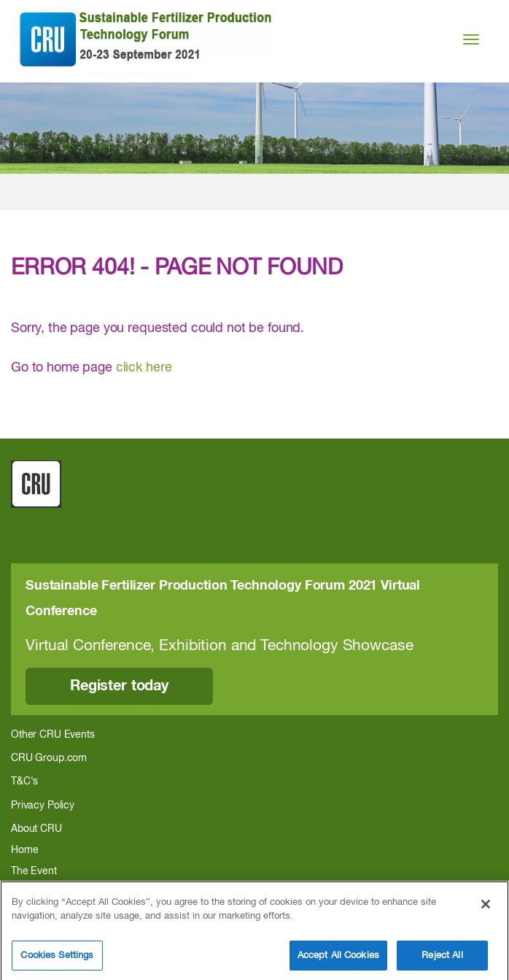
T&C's (24, 782)
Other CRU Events (53, 735)
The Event (34, 871)
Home (24, 850)
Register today (119, 686)
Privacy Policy (43, 806)
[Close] (486, 914)
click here (144, 368)
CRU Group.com (49, 758)
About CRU (36, 829)
